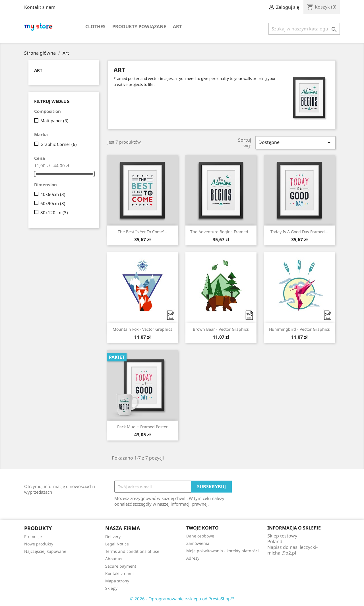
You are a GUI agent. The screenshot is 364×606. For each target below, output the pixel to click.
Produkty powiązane (139, 26)
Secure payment (121, 566)
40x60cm (53, 194)
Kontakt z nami (40, 7)
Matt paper (54, 121)
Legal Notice (117, 544)
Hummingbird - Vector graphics (299, 329)
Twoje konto (202, 528)
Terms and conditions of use (132, 551)
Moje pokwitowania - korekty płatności (223, 551)
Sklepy (111, 588)
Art (177, 26)
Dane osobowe (200, 536)
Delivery (113, 536)
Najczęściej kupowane (45, 551)
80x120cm (54, 212)
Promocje (33, 536)
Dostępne (295, 143)
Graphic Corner (59, 144)
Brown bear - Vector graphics (221, 329)
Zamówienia (198, 543)
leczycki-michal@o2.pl (292, 550)
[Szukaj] (304, 29)
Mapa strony (117, 581)
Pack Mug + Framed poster (142, 427)
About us (114, 559)
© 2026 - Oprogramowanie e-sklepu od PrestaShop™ (182, 599)
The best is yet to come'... (142, 232)
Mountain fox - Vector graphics (142, 329)
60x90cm (53, 203)
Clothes (95, 26)
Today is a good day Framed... (299, 232)
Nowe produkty (39, 544)
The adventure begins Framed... (221, 232)
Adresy (193, 558)
